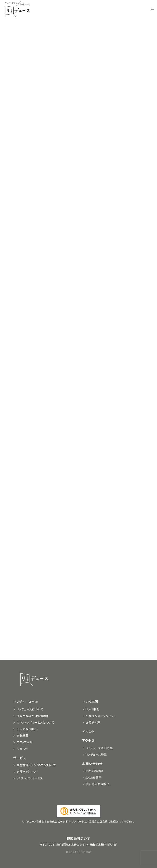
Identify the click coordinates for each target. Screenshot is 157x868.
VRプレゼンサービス (30, 778)
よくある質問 (94, 778)
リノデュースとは (26, 702)
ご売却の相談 (94, 771)
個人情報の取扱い (97, 784)
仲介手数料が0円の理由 (32, 716)
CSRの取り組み (27, 729)
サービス (20, 758)
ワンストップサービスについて (35, 723)
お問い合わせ (92, 764)
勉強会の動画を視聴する (52, 196)
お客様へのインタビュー (101, 716)
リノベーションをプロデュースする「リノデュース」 (17, 9)
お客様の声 (93, 723)
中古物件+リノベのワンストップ (36, 765)
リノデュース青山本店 (99, 748)
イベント (89, 732)
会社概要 (23, 736)
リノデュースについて (30, 709)
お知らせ (22, 749)
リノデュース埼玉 (96, 755)
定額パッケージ (26, 772)
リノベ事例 (90, 702)
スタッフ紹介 (25, 742)
